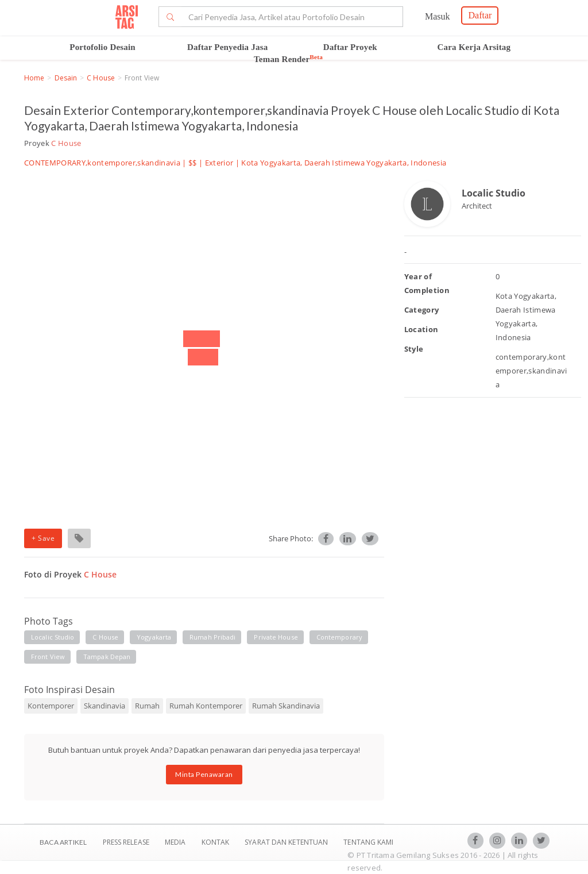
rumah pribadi (212, 637)
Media (176, 842)
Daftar (480, 15)
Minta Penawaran (204, 774)
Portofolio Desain (102, 47)
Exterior (219, 163)
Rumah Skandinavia (286, 706)
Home (34, 78)
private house (276, 637)
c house (105, 637)
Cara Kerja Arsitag (474, 47)
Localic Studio (494, 193)
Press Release (126, 842)
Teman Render (288, 59)
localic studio (53, 637)
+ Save (43, 538)
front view (48, 657)
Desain (66, 78)
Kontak (216, 842)
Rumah (147, 706)
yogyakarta (154, 637)
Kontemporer (51, 706)
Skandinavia (105, 706)
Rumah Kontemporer (206, 706)
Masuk (438, 16)
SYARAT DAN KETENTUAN (287, 842)
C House (101, 78)
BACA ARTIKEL (63, 842)
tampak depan (107, 657)
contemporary (339, 637)
